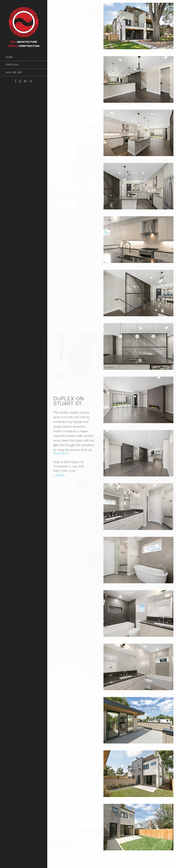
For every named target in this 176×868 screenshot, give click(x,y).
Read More (61, 453)
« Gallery (59, 475)
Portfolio (12, 65)
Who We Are (14, 72)
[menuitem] (24, 57)
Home (9, 57)
